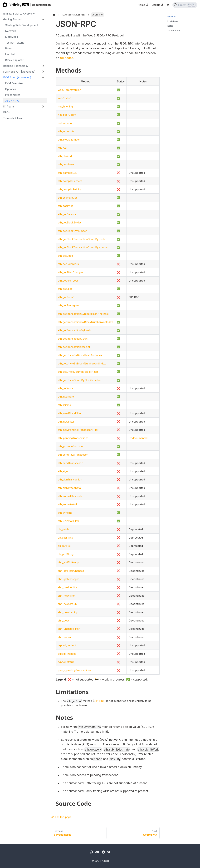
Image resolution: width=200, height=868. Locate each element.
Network (10, 31)
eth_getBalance (67, 214)
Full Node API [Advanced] (19, 72)
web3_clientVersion (70, 90)
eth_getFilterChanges (71, 272)
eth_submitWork (68, 504)
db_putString (66, 554)
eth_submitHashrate (70, 496)
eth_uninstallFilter (68, 521)
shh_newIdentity (68, 612)
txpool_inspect (67, 654)
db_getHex (64, 529)
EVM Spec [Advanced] (17, 77)
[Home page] (54, 15)
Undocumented (138, 438)
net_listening (65, 106)
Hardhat (10, 54)
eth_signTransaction (70, 479)
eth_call (62, 148)
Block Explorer (14, 60)
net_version (65, 123)
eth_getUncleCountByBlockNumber (80, 380)
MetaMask (12, 37)
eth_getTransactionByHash (74, 330)
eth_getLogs (65, 289)
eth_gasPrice (66, 206)
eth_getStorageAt (68, 305)
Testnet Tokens (15, 43)
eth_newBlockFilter (70, 413)
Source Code (174, 31)
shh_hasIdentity (67, 587)
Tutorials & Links (13, 118)
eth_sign (63, 471)
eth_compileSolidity (69, 189)
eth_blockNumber (69, 140)
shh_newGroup (67, 604)
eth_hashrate (66, 397)
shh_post (63, 621)
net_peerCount (67, 115)
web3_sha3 (65, 98)
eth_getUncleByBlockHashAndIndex (80, 355)
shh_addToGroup (68, 562)
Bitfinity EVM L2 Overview (19, 14)
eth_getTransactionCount (73, 339)
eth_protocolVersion (70, 446)
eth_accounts (66, 131)
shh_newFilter (66, 596)
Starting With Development (22, 25)
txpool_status (66, 662)
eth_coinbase (66, 164)
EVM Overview (14, 83)
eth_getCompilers (68, 264)
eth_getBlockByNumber (72, 231)
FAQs (6, 112)
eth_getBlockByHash (71, 222)
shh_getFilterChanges (71, 571)
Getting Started (12, 19)
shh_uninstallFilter (69, 629)
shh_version (65, 637)
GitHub (158, 5)
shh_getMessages (69, 579)
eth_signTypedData (69, 488)
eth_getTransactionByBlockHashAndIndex (84, 314)
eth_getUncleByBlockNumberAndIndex (82, 363)
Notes (170, 26)
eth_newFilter (66, 422)
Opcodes (11, 89)
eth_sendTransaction (71, 463)
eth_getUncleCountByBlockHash (78, 372)
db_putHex (65, 546)
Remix (9, 48)
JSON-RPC (12, 101)
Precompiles (13, 95)
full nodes (66, 58)
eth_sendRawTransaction (73, 455)
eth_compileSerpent (70, 181)
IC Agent (9, 106)
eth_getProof (66, 297)
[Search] (185, 5)
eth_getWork (66, 388)
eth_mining (64, 405)
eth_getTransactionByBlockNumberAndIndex (85, 322)
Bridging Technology (16, 66)
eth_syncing (65, 513)
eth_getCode (65, 256)
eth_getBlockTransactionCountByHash (81, 239)
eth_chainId (65, 156)
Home (143, 5)
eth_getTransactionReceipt (74, 347)
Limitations (173, 21)
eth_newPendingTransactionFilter (78, 430)
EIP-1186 (99, 701)
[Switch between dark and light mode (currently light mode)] (168, 5)
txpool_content (67, 645)
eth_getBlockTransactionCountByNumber (83, 247)
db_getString (65, 538)
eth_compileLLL (67, 173)
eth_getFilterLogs (68, 281)
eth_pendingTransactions (73, 438)
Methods (172, 17)
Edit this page (61, 817)
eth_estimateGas (68, 198)
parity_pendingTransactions (75, 670)
